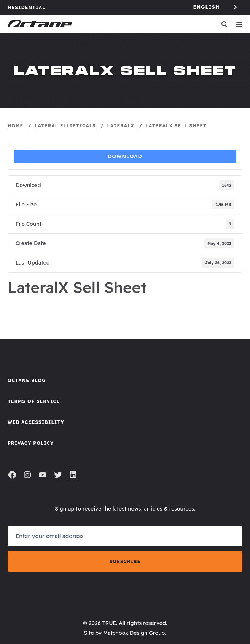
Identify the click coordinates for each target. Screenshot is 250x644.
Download (125, 156)
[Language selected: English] (216, 7)
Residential (30, 7)
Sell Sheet (125, 304)
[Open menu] (239, 24)
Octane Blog (27, 380)
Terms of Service (34, 401)
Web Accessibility (36, 422)
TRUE (109, 623)
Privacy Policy (31, 443)
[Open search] (224, 24)
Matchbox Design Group (134, 633)
